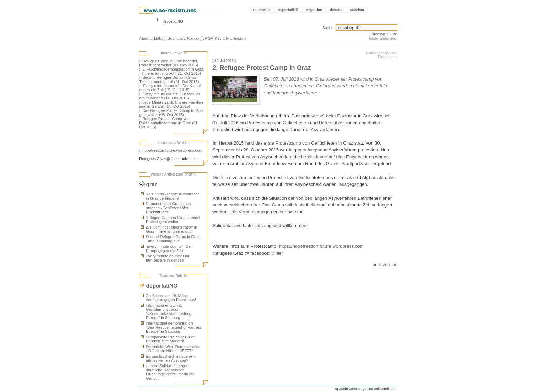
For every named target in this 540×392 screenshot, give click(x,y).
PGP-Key (213, 38)
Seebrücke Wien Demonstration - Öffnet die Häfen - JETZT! (170, 349)
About (144, 38)
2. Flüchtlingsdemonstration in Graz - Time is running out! (169, 229)
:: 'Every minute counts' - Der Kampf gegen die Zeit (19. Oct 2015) (170, 88)
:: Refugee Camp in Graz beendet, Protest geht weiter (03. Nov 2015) (169, 63)
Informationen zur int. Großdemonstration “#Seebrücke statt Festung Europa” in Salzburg (166, 311)
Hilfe (393, 34)
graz (148, 184)
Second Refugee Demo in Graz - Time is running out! (171, 239)
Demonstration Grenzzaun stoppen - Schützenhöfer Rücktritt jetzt (166, 208)
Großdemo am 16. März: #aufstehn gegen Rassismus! (168, 298)
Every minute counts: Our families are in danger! (165, 258)
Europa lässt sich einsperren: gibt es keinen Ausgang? (168, 358)
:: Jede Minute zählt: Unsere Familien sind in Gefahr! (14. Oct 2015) (171, 104)
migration (314, 10)
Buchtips (175, 38)
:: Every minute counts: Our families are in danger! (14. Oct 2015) (170, 96)
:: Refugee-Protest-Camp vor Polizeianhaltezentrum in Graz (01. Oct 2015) (169, 123)
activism (357, 10)
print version (385, 264)
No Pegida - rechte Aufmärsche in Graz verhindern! (170, 196)
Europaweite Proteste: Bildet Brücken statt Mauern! (168, 339)
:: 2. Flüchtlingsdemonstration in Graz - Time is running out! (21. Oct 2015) (171, 71)
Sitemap (378, 34)
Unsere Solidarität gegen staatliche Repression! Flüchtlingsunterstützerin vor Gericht (168, 372)
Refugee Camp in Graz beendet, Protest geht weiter (171, 220)
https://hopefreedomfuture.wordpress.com (321, 246)
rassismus (262, 10)
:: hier (194, 159)
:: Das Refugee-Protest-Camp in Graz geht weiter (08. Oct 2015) (172, 113)
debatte (336, 10)
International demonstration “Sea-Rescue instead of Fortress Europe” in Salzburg (171, 327)
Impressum (236, 38)
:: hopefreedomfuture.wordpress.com (171, 150)
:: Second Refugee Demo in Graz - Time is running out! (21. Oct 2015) (169, 80)
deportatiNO (288, 10)
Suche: (329, 28)
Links (159, 38)
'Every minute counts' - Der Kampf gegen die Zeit (166, 248)
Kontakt (194, 38)
